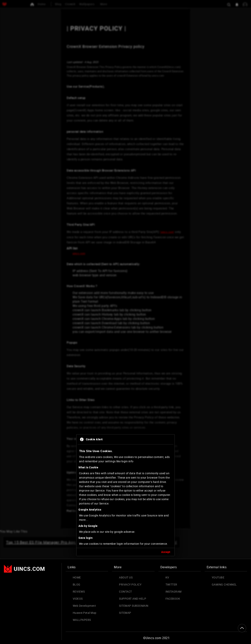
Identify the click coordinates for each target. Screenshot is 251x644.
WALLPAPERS (82, 620)
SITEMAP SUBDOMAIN (134, 606)
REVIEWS (79, 592)
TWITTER (171, 584)
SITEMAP (125, 613)
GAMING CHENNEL (224, 584)
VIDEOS (78, 599)
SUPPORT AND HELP (133, 599)
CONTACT (125, 592)
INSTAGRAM (174, 592)
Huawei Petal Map (85, 613)
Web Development (84, 606)
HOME (77, 577)
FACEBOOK (173, 599)
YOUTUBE (218, 577)
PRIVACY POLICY (130, 584)
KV (167, 577)
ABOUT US (126, 577)
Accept (166, 455)
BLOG (77, 584)
